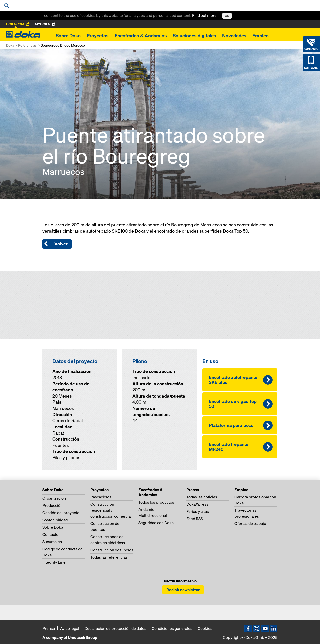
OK (227, 16)
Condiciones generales (172, 628)
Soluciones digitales (195, 36)
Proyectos (98, 36)
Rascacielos (101, 497)
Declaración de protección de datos (115, 628)
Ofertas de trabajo (250, 523)
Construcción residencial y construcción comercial (111, 510)
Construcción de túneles (112, 550)
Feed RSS (195, 519)
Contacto (50, 534)
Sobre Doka (68, 36)
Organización (54, 498)
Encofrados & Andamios (141, 36)
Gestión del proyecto (61, 513)
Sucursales (52, 542)
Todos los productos (156, 502)
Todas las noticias (202, 497)
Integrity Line (54, 562)
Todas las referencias (109, 557)
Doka (10, 45)
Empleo (261, 36)
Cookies (205, 628)
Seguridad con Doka (156, 523)
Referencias (27, 45)
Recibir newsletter (183, 590)
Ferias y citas (198, 511)
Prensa (49, 628)
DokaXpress (197, 504)
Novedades (234, 36)
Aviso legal (70, 628)
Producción (53, 505)
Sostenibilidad (55, 520)
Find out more (205, 15)
